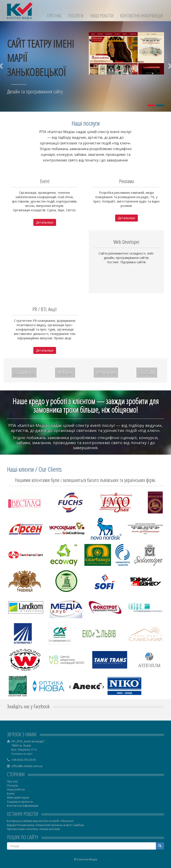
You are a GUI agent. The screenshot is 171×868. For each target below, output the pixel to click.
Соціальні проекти (20, 802)
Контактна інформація (142, 16)
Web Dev (65, 372)
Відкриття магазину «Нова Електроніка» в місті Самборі (45, 825)
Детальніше (45, 222)
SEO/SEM (147, 372)
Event (11, 794)
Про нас (54, 16)
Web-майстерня (18, 797)
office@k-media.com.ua (27, 766)
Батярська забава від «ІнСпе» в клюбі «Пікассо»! (40, 821)
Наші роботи (102, 16)
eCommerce (24, 372)
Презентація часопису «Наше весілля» (34, 829)
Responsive (106, 372)
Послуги (76, 16)
